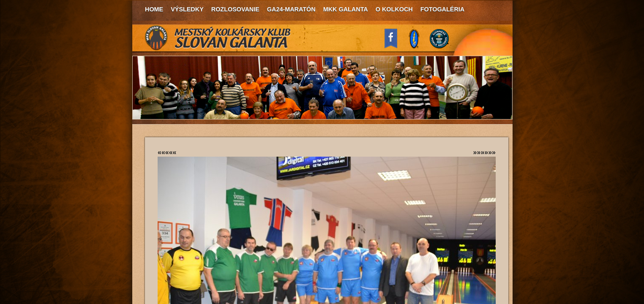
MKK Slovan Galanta (218, 38)
